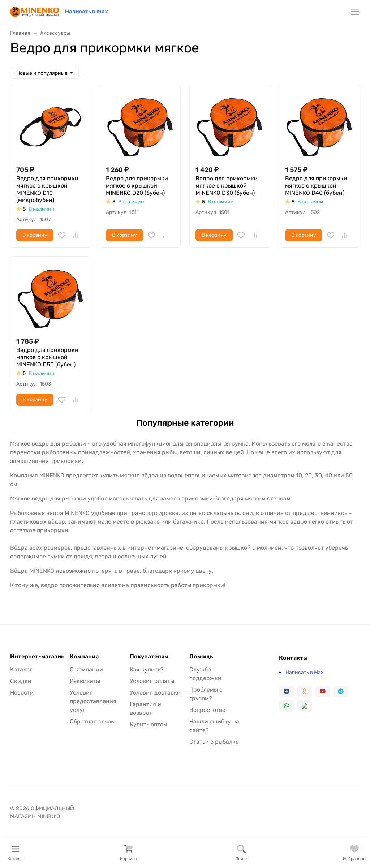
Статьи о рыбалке (214, 742)
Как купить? (147, 669)
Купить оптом (149, 724)
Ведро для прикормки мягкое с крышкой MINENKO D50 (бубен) (47, 357)
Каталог (21, 669)
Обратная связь (92, 721)
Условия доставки (155, 693)
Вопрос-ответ (209, 710)
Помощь (201, 657)
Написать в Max (305, 672)
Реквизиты (85, 681)
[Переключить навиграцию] (355, 12)
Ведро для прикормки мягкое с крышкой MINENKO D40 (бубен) (316, 186)
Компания (84, 657)
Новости (22, 693)
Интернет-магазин (37, 657)
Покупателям (149, 657)
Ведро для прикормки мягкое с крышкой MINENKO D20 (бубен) (137, 186)
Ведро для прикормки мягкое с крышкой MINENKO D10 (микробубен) (47, 189)
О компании (86, 669)
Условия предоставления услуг (93, 701)
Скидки (21, 681)
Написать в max (87, 12)
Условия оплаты (152, 681)
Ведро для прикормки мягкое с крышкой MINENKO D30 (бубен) (227, 186)
